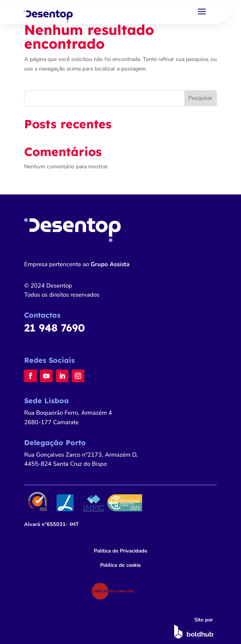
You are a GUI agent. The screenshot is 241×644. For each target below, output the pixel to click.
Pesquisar (200, 98)
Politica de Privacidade (120, 551)
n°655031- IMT (51, 524)
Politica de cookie (120, 565)
